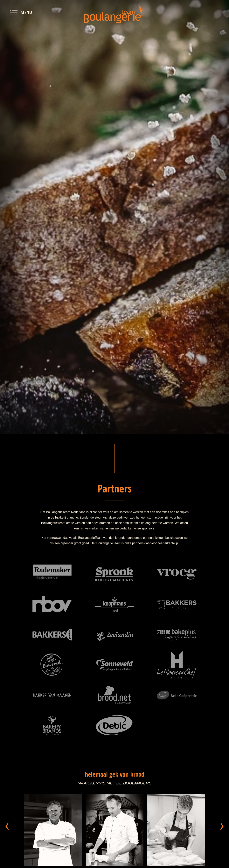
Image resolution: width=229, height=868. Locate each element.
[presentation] (7, 824)
